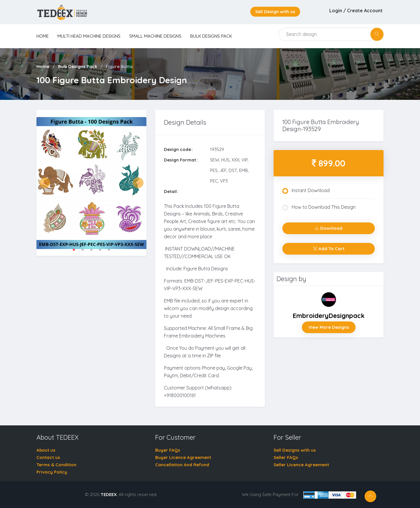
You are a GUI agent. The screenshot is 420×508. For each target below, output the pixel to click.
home (43, 36)
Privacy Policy (52, 472)
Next (138, 183)
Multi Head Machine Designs (89, 36)
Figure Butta (119, 66)
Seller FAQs (286, 457)
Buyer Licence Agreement (183, 457)
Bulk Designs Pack (211, 36)
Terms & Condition (56, 465)
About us (46, 450)
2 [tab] (83, 250)
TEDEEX (109, 494)
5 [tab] (109, 250)
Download (329, 228)
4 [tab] (100, 250)
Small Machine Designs (155, 36)
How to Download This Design (319, 207)
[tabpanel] (91, 183)
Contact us (48, 457)
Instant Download (306, 191)
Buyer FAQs (168, 450)
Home (43, 66)
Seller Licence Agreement (301, 465)
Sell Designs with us (295, 450)
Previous (45, 183)
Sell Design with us (275, 12)
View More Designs (329, 327)
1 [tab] (74, 250)
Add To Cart (329, 249)
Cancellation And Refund (182, 465)
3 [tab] (91, 250)
